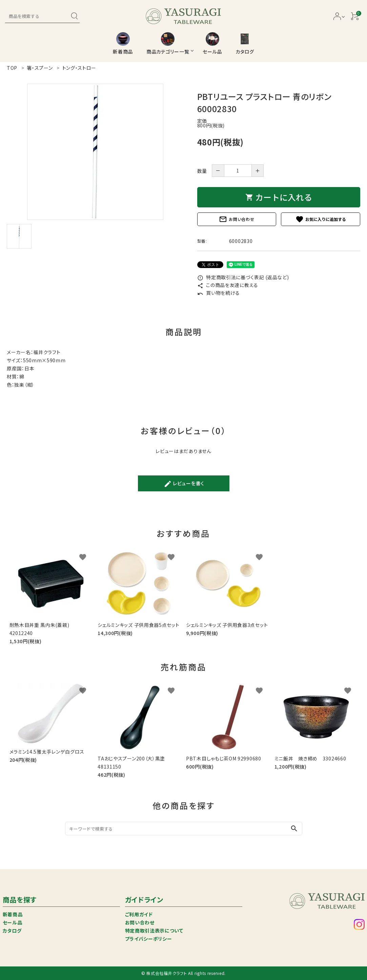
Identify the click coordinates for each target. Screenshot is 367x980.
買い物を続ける (219, 293)
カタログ (12, 931)
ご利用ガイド (139, 914)
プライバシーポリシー (149, 939)
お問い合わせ (237, 219)
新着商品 (13, 914)
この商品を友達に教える (228, 285)
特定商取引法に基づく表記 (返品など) (243, 277)
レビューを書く (184, 484)
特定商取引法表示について (154, 931)
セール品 (13, 922)
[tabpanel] (95, 152)
